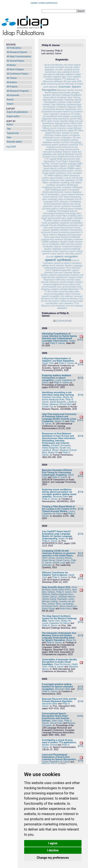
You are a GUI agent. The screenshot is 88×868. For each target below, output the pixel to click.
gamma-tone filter (72, 159)
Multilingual (72, 185)
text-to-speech (69, 284)
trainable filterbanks (69, 289)
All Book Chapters (15, 69)
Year (9, 137)
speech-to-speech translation (68, 263)
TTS (81, 289)
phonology (71, 213)
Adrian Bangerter (58, 402)
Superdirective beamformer (55, 277)
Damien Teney (54, 604)
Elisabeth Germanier (52, 397)
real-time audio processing (64, 226)
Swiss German (67, 280)
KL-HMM (48, 176)
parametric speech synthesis (57, 206)
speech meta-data (66, 254)
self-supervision (74, 235)
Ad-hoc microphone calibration (61, 73)
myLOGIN (11, 147)
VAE (56, 299)
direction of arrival (70, 133)
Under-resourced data (62, 292)
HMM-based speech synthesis (62, 167)
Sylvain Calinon (49, 597)
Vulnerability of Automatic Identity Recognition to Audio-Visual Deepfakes (60, 662)
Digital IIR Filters (75, 131)
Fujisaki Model (56, 159)
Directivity (49, 135)
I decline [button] (53, 850)
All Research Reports (17, 52)
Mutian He (68, 397)
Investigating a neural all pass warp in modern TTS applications (59, 741)
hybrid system (67, 171)
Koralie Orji (47, 407)
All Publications (14, 48)
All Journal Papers (15, 61)
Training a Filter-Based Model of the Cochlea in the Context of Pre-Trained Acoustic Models (59, 509)
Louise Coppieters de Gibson (58, 512)
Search (10, 104)
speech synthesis (58, 260)
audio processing (49, 84)
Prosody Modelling (58, 225)
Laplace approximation (53, 178)
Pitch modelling (70, 216)
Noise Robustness (72, 197)
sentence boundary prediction (69, 239)
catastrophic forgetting (63, 100)
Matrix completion (51, 183)
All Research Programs (18, 91)
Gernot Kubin (56, 723)
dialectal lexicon (62, 123)
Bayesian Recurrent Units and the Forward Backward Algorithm (59, 700)
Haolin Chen (48, 363)
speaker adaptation (53, 249)
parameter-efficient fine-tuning (66, 204)
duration (57, 142)
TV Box (48, 292)
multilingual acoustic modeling (56, 187)
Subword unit (77, 275)
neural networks (51, 197)
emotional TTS (76, 145)
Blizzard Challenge (61, 95)
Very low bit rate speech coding (62, 300)
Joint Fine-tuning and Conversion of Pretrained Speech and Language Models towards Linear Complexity (59, 418)
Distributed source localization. (58, 138)
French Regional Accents (62, 157)
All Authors (12, 82)
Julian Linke (57, 721)
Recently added (14, 142)
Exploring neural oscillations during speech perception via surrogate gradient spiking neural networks (59, 493)
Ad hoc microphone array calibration (62, 71)
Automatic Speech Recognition (61, 88)
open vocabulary (50, 199)
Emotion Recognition (72, 142)
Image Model (49, 173)
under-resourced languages (62, 293)
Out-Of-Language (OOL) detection (63, 200)
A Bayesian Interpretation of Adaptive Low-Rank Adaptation (58, 360)
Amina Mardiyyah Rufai (53, 400)
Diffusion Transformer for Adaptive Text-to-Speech (55, 574)
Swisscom (54, 282)
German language (68, 164)
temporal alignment (53, 284)
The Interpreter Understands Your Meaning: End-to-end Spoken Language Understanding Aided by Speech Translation (59, 637)
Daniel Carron (63, 560)
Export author (13, 116)
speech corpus (49, 254)
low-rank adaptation (65, 180)
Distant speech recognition (67, 135)
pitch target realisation (72, 218)
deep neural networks (58, 121)
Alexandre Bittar (60, 497)
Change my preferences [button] (53, 858)
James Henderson (68, 606)
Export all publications (17, 112)
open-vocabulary (66, 199)
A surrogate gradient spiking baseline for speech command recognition (57, 687)
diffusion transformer (57, 131)
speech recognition (66, 256)
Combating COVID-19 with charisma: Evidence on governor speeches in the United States (59, 553)
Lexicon (68, 178)
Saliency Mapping (57, 235)
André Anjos (66, 609)
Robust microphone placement (66, 232)
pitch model (56, 216)
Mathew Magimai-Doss (62, 594)
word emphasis (58, 306)
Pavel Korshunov (62, 664)
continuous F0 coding (70, 114)
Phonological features (67, 211)
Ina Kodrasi (68, 604)
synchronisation (67, 282)
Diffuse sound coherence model (58, 128)
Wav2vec (46, 306)
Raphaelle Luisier (66, 599)
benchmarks (65, 93)
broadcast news (65, 97)
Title (9, 129)
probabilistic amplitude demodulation (65, 223)
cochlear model (64, 102)
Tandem (79, 282)
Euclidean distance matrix (65, 152)
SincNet (64, 242)
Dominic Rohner (64, 558)
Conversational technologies (56, 116)
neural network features (72, 194)
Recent (10, 100)
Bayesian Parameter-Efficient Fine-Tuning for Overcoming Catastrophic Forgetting (57, 473)
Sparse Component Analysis (68, 247)
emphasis (51, 147)
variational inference (69, 299)
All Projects (12, 87)
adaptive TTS (60, 79)
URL (80, 340)
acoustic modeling (64, 70)
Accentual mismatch (54, 67)
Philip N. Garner (57, 343)
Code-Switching (58, 104)
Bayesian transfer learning (70, 90)
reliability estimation (60, 230)
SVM (58, 280)
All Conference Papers (17, 74)
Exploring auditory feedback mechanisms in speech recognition (57, 378)
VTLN (76, 303)
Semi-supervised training (56, 237)
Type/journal (13, 133)
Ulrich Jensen (49, 558)
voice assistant (66, 303)
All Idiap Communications (19, 56)
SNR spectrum (68, 244)
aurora (61, 84)
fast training (59, 154)
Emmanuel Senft (50, 606)
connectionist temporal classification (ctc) (62, 109)
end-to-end (61, 147)
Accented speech (72, 65)
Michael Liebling (50, 601)
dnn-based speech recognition (64, 139)
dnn (75, 138)
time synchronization (67, 287)
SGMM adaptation (51, 242)
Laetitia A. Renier (50, 450)
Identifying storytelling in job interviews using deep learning (58, 394)
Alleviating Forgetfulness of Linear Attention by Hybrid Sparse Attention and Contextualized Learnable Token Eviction (59, 337)
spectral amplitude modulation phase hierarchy (61, 250)
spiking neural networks (53, 265)
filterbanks (70, 154)
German (55, 164)
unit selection (67, 296)
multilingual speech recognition (65, 190)
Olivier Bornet (49, 560)
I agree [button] (53, 843)
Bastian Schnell (49, 745)
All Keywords (13, 95)
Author (10, 125)
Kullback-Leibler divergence (67, 176)
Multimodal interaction (53, 192)
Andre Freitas (49, 609)
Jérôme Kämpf (49, 599)
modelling (65, 183)
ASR (79, 81)
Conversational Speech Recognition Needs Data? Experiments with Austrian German (56, 717)
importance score (64, 173)
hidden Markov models (64, 166)
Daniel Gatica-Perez (61, 590)
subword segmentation (59, 275)
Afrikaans (59, 81)
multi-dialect (76, 183)
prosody (45, 225)
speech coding (76, 251)
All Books (11, 65)
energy (61, 149)
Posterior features (52, 220)
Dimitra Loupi (59, 563)
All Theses (12, 78)
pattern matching (59, 209)
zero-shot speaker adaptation (70, 307)
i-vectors (78, 171)
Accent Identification (54, 65)
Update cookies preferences (44, 3)
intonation (77, 173)
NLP (61, 197)
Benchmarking (52, 93)
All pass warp (70, 81)
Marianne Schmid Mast (61, 404)
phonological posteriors (55, 213)
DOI (80, 364)
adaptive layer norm (63, 77)
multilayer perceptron (56, 185)
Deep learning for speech (65, 119)
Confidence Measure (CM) (69, 107)
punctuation (73, 225)
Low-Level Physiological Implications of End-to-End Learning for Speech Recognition (59, 757)
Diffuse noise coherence (71, 126)
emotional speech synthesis (55, 145)
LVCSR (79, 180)
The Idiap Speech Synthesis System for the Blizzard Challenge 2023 (59, 618)
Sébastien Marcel (67, 597)
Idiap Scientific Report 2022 (56, 587)
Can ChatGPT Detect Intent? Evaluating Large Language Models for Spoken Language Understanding (57, 535)
